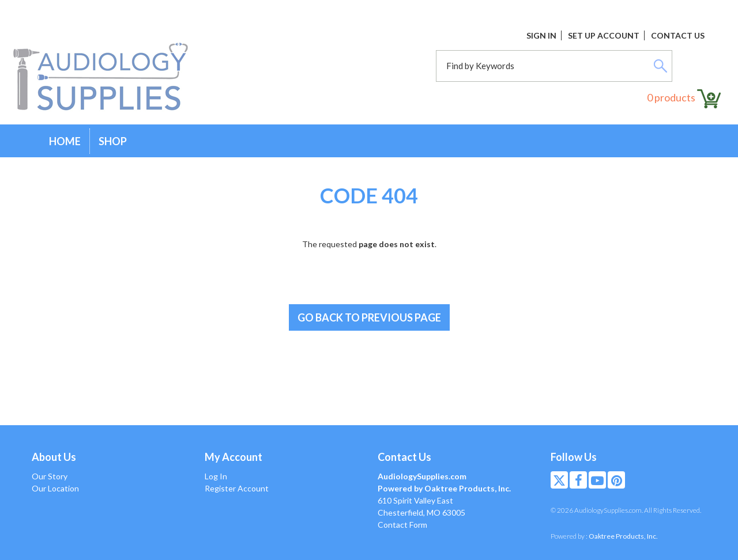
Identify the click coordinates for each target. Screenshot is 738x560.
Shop (113, 141)
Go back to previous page (369, 317)
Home (65, 141)
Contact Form (402, 525)
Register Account (237, 488)
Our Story (50, 476)
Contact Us (678, 35)
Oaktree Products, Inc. (623, 536)
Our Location (55, 488)
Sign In (541, 35)
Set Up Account (604, 35)
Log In (216, 476)
